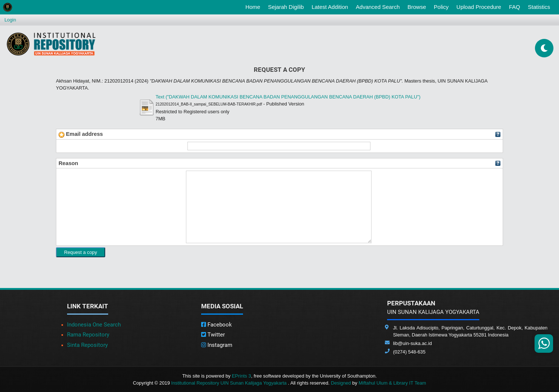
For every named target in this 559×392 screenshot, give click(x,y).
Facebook (217, 325)
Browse (417, 7)
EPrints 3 (242, 376)
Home (254, 6)
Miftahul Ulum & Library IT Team (392, 383)
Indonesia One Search (94, 325)
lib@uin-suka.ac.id (412, 343)
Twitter (213, 335)
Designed (341, 383)
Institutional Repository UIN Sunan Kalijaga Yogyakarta (229, 383)
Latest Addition (330, 7)
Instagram (217, 345)
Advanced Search (378, 7)
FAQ (515, 7)
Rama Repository (88, 335)
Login (10, 20)
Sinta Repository (87, 345)
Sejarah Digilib (286, 7)
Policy (441, 7)
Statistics (539, 7)
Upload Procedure (479, 7)
